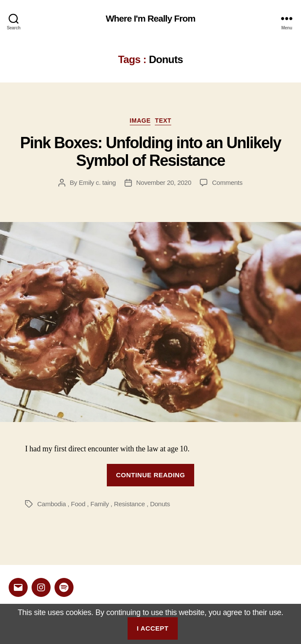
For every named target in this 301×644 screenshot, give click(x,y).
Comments (227, 182)
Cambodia (51, 504)
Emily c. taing (97, 182)
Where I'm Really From (150, 18)
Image (140, 121)
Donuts (160, 504)
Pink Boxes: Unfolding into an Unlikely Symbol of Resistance (150, 152)
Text (163, 121)
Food (78, 504)
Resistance (129, 504)
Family (100, 504)
